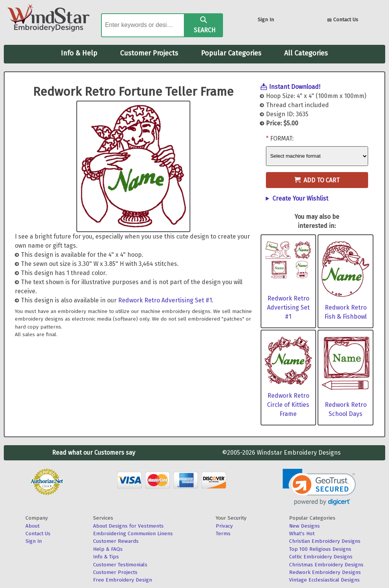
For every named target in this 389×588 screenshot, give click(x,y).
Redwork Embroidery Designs (325, 572)
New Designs (304, 526)
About (32, 526)
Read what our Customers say (94, 453)
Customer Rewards (116, 541)
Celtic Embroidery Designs (321, 557)
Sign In (266, 20)
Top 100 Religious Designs (320, 549)
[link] (319, 487)
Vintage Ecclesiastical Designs (324, 580)
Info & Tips (106, 557)
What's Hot (302, 533)
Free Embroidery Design (123, 580)
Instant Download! (295, 87)
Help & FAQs (108, 549)
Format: (282, 138)
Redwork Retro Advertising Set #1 (165, 300)
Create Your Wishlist (300, 198)
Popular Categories (231, 53)
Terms (223, 533)
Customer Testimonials (120, 565)
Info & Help (79, 53)
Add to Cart (317, 180)
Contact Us (343, 20)
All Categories (306, 53)
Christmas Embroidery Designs (326, 565)
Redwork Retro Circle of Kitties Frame (288, 405)
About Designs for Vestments (128, 526)
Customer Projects (149, 53)
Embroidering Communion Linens (133, 533)
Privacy (224, 526)
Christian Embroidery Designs (325, 541)
